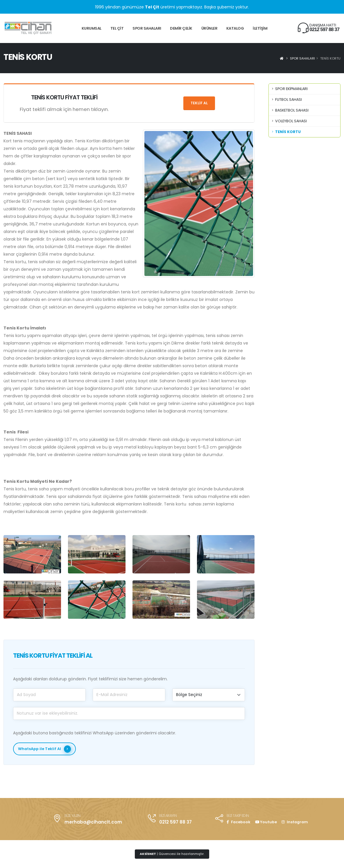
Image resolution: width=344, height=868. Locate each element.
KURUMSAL (92, 28)
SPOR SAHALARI (147, 28)
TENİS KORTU (288, 132)
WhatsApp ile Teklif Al (44, 749)
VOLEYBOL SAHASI (291, 121)
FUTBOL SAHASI (289, 99)
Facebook (239, 822)
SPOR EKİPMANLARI (291, 89)
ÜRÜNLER (209, 28)
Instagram (295, 822)
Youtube (266, 822)
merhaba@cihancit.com (93, 822)
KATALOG (235, 28)
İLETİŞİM (260, 28)
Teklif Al (199, 103)
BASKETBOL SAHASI (292, 110)
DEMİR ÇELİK (181, 28)
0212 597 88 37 (324, 29)
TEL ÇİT (117, 28)
